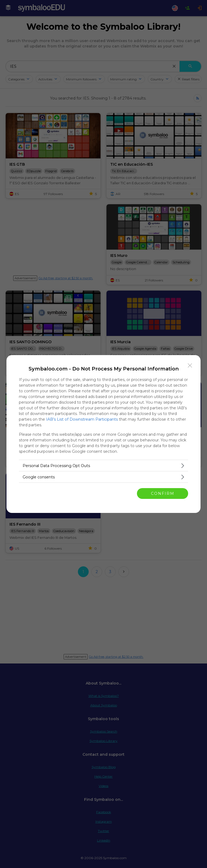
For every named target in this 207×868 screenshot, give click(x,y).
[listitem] (103, 466)
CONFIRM (163, 493)
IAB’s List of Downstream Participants (82, 419)
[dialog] (103, 434)
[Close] (190, 366)
